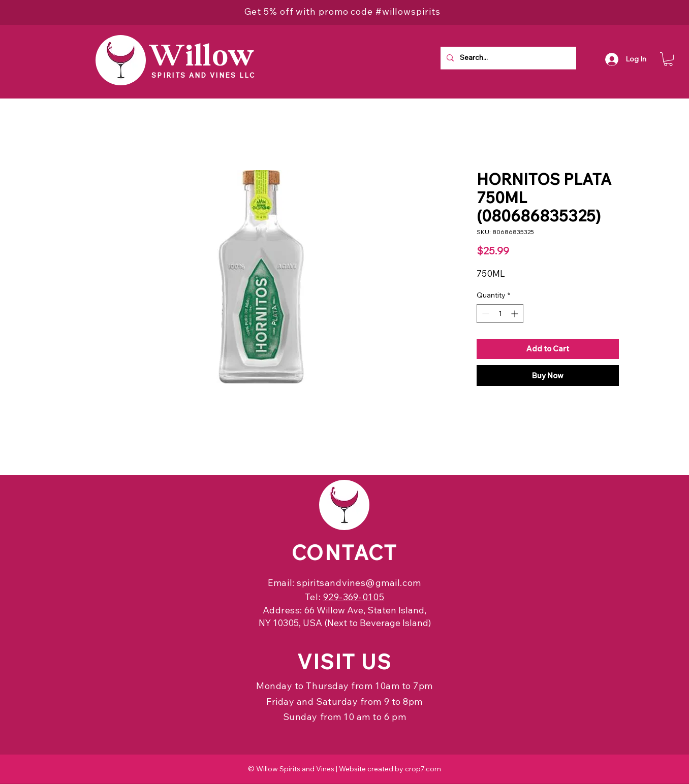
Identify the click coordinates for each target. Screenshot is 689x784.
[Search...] (507, 58)
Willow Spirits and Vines (295, 769)
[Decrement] (484, 314)
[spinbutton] (500, 314)
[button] (668, 59)
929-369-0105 (354, 597)
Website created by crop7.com (390, 769)
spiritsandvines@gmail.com (359, 583)
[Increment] (515, 314)
